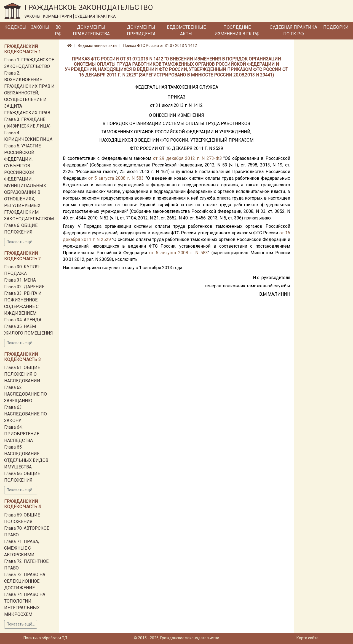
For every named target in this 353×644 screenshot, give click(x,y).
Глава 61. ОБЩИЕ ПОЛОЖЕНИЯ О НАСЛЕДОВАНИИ (22, 374)
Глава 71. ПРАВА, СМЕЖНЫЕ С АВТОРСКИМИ (22, 548)
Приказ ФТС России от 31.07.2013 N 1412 (160, 46)
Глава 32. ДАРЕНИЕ (24, 287)
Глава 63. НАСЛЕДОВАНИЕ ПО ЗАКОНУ (26, 414)
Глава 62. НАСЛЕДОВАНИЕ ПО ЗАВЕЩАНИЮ (26, 394)
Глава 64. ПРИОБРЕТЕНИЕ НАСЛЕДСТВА (22, 434)
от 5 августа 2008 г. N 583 (116, 178)
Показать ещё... (21, 242)
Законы (40, 27)
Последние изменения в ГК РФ (237, 31)
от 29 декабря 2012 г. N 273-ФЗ (187, 158)
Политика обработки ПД (46, 638)
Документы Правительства (91, 31)
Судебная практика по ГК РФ (293, 31)
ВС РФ (58, 31)
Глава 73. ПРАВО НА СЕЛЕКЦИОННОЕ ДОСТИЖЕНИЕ (25, 581)
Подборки (336, 27)
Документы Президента (141, 31)
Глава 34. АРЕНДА (23, 320)
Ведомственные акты (186, 31)
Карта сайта (307, 638)
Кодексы (15, 27)
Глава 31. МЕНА (20, 280)
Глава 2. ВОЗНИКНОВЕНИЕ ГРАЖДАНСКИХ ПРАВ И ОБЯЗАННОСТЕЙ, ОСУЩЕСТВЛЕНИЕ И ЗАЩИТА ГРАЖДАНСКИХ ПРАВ (29, 93)
